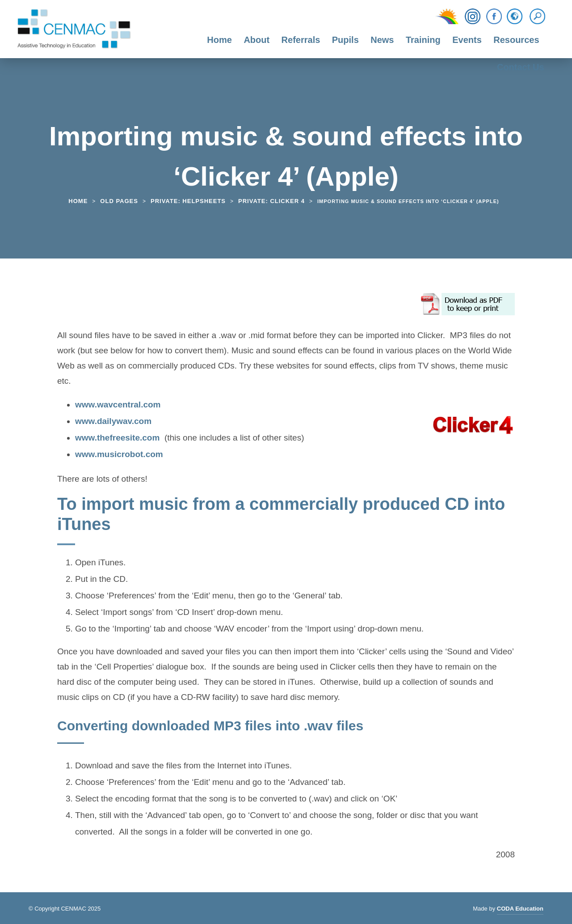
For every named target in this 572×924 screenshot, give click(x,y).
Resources (516, 40)
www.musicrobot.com (119, 455)
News (382, 40)
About (257, 40)
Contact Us (521, 67)
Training (423, 40)
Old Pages (119, 201)
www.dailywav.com (113, 422)
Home (219, 40)
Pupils (345, 40)
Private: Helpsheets (188, 201)
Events (467, 40)
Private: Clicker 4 (271, 201)
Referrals (301, 40)
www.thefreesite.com (117, 439)
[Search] (540, 17)
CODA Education (520, 910)
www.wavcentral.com (118, 406)
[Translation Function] (515, 17)
